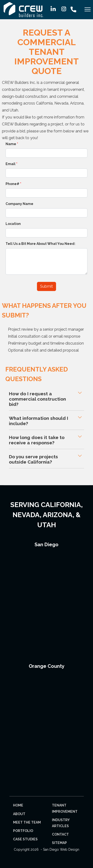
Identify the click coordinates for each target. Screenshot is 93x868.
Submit (46, 286)
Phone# (13, 184)
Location (13, 224)
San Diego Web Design (61, 849)
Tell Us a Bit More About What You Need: (40, 244)
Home (18, 805)
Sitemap (59, 843)
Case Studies (25, 839)
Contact (60, 834)
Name (12, 144)
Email (11, 164)
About (19, 814)
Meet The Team (27, 822)
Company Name (19, 204)
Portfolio (23, 831)
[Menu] (88, 11)
